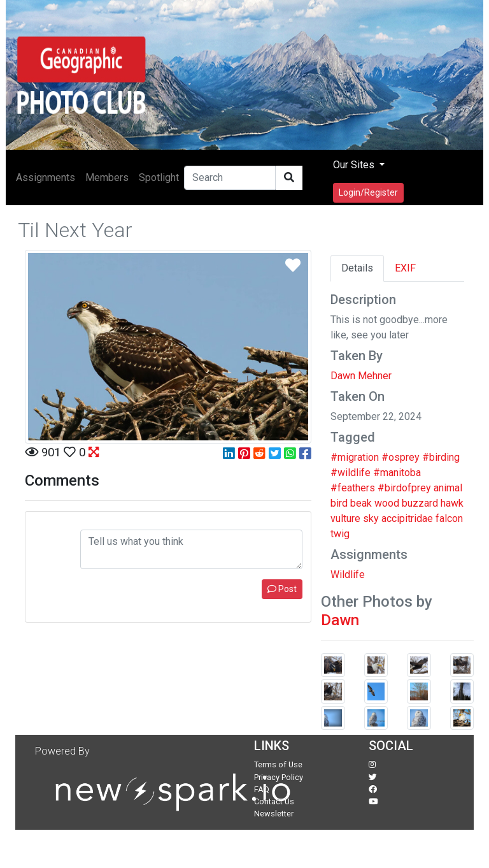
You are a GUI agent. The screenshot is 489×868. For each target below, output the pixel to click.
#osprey (400, 457)
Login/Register (368, 192)
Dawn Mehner (361, 376)
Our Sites (355, 165)
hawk (452, 503)
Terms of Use (278, 764)
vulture (345, 518)
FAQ (262, 789)
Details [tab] (357, 268)
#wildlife (351, 473)
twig (340, 534)
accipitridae (407, 518)
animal (448, 488)
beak (361, 503)
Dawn (340, 620)
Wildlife (348, 575)
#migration (355, 457)
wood (387, 503)
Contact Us (274, 801)
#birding (441, 457)
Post (282, 589)
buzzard (420, 503)
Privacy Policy (279, 777)
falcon (449, 518)
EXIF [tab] (405, 268)
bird (339, 503)
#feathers (353, 488)
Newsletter (274, 814)
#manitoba (397, 473)
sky (371, 518)
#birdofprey (404, 488)
